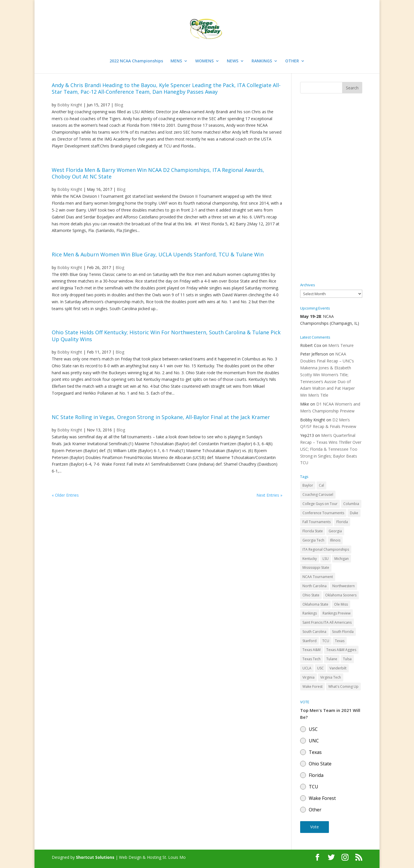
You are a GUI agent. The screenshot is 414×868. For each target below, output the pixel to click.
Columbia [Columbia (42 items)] (351, 504)
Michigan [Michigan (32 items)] (342, 559)
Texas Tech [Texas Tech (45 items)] (312, 659)
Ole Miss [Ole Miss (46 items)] (341, 604)
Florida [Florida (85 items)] (342, 522)
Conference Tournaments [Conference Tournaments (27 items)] (323, 513)
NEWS (233, 61)
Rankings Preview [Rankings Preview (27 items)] (337, 613)
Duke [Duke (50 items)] (354, 513)
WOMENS (204, 61)
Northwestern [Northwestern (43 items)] (344, 586)
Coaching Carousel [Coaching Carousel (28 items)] (318, 495)
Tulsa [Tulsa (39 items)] (347, 659)
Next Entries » (269, 495)
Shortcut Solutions (96, 857)
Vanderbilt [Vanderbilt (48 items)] (338, 668)
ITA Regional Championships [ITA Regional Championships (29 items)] (326, 549)
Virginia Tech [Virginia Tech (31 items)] (331, 677)
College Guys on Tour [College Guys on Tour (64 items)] (320, 504)
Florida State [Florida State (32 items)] (313, 531)
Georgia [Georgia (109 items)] (335, 531)
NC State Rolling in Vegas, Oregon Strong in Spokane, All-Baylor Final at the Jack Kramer (161, 417)
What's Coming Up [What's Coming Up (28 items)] (343, 686)
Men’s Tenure (341, 345)
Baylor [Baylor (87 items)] (308, 485)
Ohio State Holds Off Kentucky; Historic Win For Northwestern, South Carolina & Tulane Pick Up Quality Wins (166, 336)
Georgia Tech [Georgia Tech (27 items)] (313, 540)
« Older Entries (65, 495)
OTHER (292, 61)
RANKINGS (262, 61)
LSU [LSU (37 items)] (326, 559)
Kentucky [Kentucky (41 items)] (310, 559)
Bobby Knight (70, 105)
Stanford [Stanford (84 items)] (309, 641)
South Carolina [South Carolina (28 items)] (314, 632)
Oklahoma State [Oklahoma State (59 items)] (315, 604)
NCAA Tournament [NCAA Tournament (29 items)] (318, 577)
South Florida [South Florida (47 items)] (343, 632)
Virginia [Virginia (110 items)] (308, 677)
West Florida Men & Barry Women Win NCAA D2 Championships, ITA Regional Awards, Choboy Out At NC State (158, 173)
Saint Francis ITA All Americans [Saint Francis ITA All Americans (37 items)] (327, 622)
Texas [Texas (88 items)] (340, 641)
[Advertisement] (331, 188)
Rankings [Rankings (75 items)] (310, 613)
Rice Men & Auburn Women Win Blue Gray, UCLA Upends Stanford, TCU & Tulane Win (158, 254)
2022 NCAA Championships (136, 61)
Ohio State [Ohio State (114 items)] (311, 595)
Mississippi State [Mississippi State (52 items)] (316, 568)
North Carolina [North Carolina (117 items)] (315, 586)
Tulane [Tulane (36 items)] (332, 659)
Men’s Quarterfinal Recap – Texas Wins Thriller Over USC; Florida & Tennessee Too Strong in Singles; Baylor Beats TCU (331, 449)
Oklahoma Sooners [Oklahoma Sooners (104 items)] (341, 595)
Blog (119, 105)
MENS (176, 61)
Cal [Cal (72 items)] (321, 485)
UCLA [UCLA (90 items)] (307, 668)
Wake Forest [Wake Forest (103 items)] (313, 686)
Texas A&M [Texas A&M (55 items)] (312, 650)
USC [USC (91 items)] (320, 668)
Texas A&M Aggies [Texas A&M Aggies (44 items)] (341, 650)
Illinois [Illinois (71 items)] (335, 540)
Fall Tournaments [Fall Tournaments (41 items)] (317, 522)
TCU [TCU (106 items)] (326, 641)
